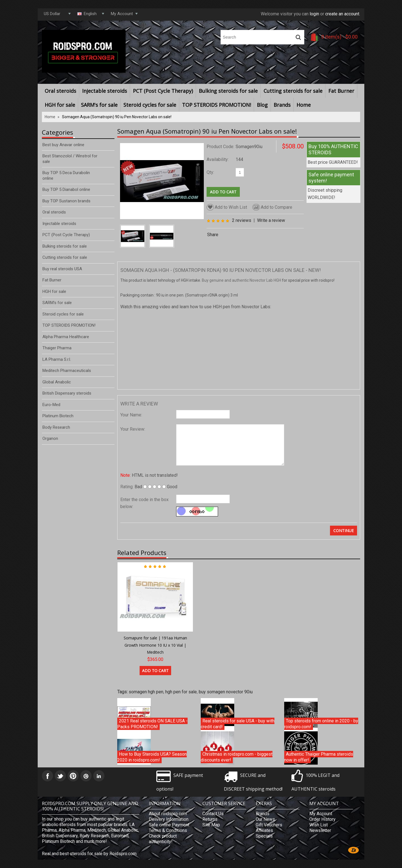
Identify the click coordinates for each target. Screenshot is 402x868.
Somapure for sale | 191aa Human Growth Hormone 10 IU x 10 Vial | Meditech (155, 645)
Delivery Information (169, 819)
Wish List (319, 825)
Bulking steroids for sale (228, 91)
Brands (282, 105)
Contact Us (213, 814)
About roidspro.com (168, 814)
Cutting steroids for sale (293, 91)
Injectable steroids (105, 91)
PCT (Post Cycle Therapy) (163, 91)
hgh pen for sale (181, 692)
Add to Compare (272, 207)
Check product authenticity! (163, 839)
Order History (322, 819)
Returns (210, 819)
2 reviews (242, 220)
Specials (264, 836)
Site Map (211, 825)
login (314, 14)
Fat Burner (341, 91)
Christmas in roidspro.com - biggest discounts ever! (237, 757)
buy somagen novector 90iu (226, 692)
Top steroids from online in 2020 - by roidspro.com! (321, 724)
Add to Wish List (227, 207)
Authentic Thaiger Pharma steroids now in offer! (319, 757)
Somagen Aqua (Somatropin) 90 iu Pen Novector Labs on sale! (117, 117)
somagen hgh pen (146, 692)
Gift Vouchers (269, 825)
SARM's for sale (99, 105)
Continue (344, 531)
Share (213, 235)
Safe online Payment (169, 825)
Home (304, 105)
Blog (262, 105)
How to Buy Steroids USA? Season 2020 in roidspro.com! (152, 757)
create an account (342, 14)
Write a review (271, 220)
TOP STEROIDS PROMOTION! (216, 105)
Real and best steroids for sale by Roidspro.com (89, 854)
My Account (321, 814)
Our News (265, 819)
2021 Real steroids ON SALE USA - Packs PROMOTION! (152, 724)
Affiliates (264, 830)
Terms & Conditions (168, 830)
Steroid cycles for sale (150, 105)
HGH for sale (60, 105)
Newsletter (320, 830)
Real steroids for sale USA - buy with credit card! (238, 724)
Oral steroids (60, 91)
